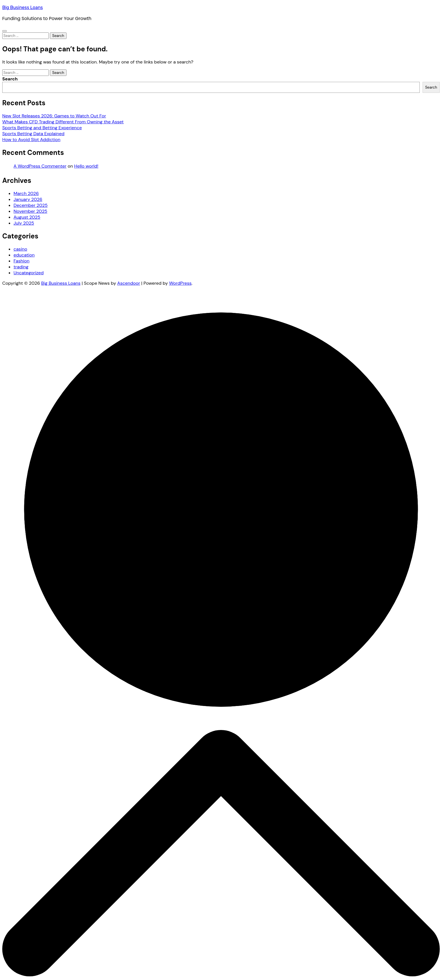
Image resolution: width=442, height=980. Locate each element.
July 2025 (24, 223)
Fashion (21, 261)
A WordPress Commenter (40, 166)
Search (10, 79)
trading (21, 267)
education (24, 255)
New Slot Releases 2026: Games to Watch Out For (54, 116)
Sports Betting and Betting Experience (42, 128)
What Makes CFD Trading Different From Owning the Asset (63, 122)
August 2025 (27, 217)
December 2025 (31, 205)
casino (20, 249)
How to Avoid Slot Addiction (31, 140)
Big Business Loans (23, 7)
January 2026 (28, 199)
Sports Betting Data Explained (33, 134)
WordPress (180, 283)
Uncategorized (29, 273)
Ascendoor (129, 283)
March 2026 (26, 193)
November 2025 (30, 211)
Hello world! (86, 166)
